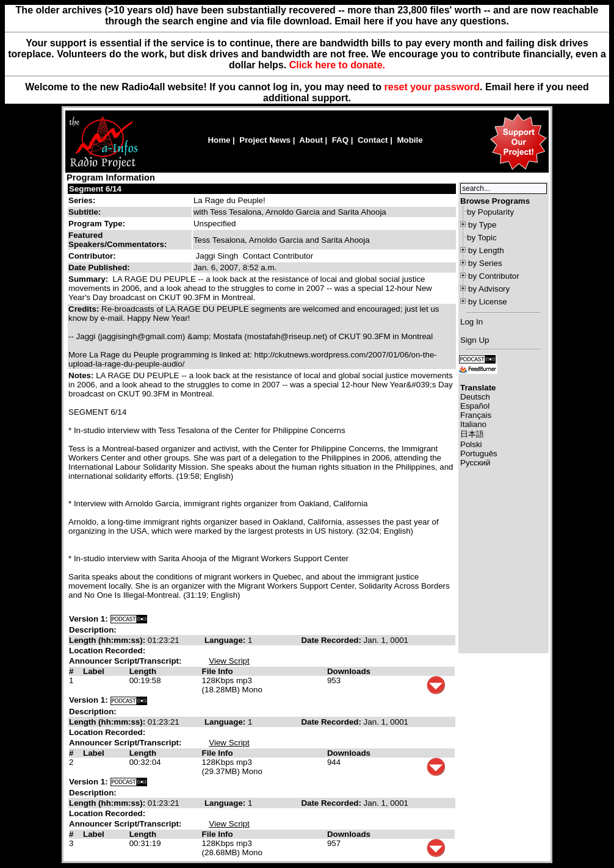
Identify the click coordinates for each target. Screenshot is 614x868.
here (524, 87)
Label (94, 671)
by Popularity (490, 212)
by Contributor (494, 276)
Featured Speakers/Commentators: (117, 240)
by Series (485, 263)
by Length (486, 250)
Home (219, 140)
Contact (373, 140)
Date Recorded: (332, 640)
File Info (218, 671)
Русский (475, 463)
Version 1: (88, 619)
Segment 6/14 (95, 189)
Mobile (410, 140)
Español (475, 406)
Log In (471, 322)
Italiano (473, 424)
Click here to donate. (337, 65)
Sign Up (475, 340)
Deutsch (475, 397)
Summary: (89, 279)
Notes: (82, 375)
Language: (226, 640)
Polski (471, 444)
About (311, 140)
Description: (93, 630)
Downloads (349, 671)
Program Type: (97, 224)
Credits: (85, 309)
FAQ (340, 140)
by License (488, 302)
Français (476, 415)
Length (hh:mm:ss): (108, 640)
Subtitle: (85, 212)
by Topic (482, 238)
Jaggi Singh (217, 256)
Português (479, 454)
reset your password (432, 87)
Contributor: (92, 256)
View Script (229, 661)
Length (143, 671)
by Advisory (489, 289)
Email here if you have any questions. (421, 21)
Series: (82, 200)
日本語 (472, 434)
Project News (265, 140)
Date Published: (99, 267)
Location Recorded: (107, 651)
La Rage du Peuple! (229, 200)
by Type (482, 225)
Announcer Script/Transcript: (125, 661)
